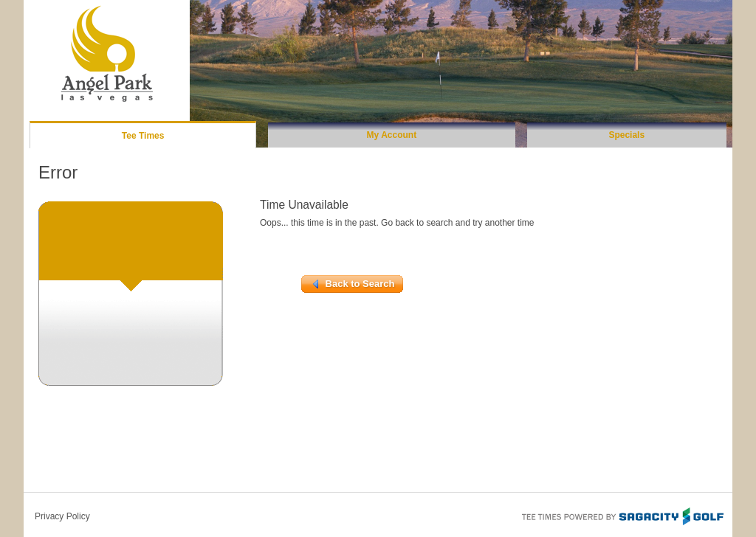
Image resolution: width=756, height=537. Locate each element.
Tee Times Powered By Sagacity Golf (622, 515)
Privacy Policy (62, 516)
